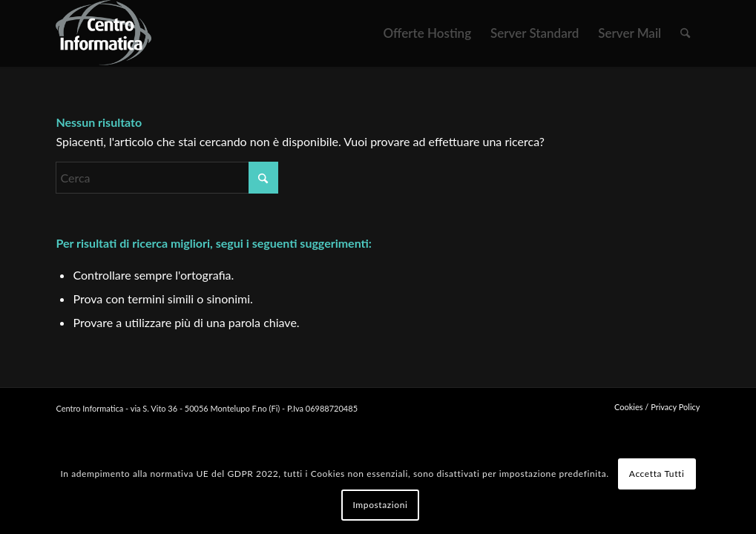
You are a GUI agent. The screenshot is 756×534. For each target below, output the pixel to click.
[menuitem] (427, 33)
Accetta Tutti (657, 474)
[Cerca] (685, 33)
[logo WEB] (103, 33)
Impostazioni (380, 505)
